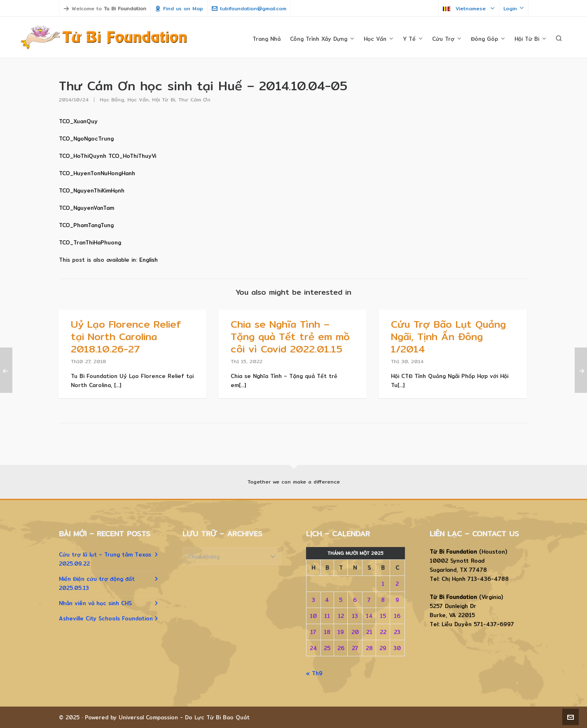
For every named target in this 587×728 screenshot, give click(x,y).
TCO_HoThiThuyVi (132, 156)
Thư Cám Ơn (194, 100)
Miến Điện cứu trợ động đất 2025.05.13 (97, 583)
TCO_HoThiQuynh (83, 156)
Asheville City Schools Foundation (106, 618)
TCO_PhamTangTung (86, 225)
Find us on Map (179, 8)
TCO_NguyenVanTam (87, 208)
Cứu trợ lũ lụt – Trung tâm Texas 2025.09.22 (105, 559)
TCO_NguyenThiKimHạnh (92, 190)
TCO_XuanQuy (78, 121)
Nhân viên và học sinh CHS (95, 603)
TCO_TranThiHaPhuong (90, 242)
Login (514, 8)
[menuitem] (149, 260)
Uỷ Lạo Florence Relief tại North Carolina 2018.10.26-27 (126, 336)
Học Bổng (112, 100)
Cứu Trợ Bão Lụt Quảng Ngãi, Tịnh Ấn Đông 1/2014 (448, 336)
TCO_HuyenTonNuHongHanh (97, 173)
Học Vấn (138, 100)
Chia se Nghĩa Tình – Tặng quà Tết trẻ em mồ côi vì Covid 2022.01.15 (290, 336)
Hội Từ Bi (164, 100)
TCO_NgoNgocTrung (86, 139)
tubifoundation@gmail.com (249, 8)
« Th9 (314, 673)
